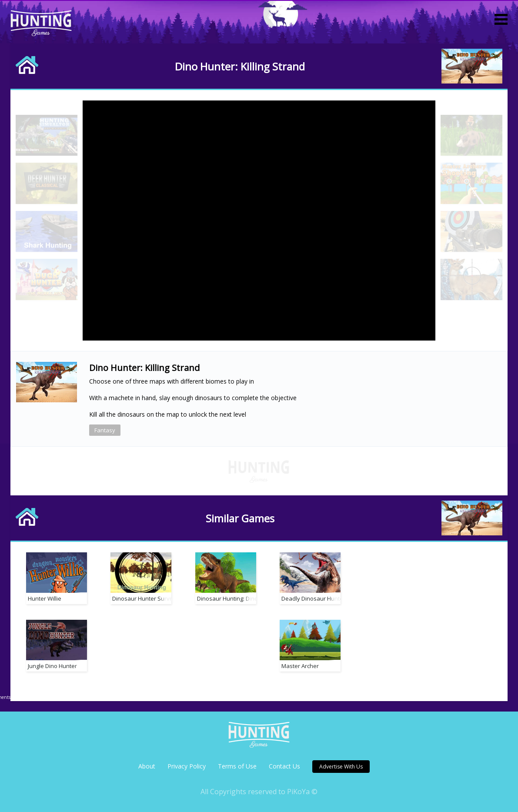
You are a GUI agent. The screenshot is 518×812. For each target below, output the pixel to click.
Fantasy (105, 430)
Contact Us (284, 766)
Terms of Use (237, 766)
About (147, 766)
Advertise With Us (341, 767)
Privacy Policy (187, 766)
